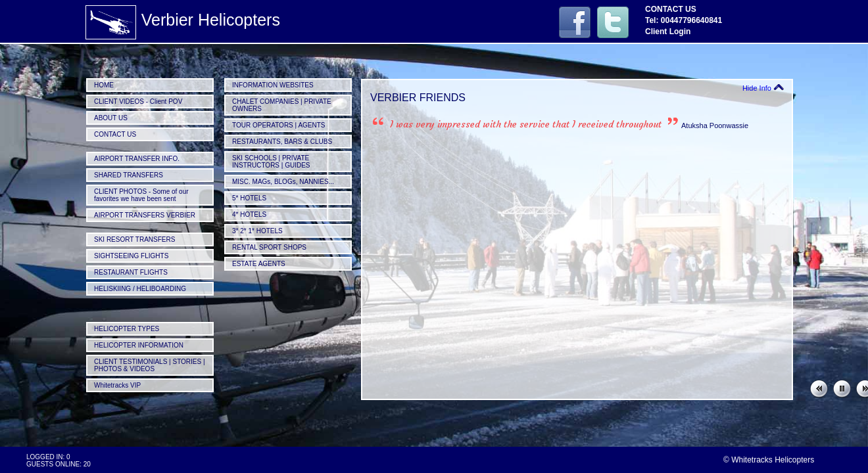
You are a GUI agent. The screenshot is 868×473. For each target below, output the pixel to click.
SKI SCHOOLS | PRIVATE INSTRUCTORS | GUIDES (271, 162)
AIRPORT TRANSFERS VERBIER (145, 215)
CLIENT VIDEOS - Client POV (138, 101)
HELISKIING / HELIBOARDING (140, 289)
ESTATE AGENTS (259, 264)
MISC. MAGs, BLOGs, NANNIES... (283, 182)
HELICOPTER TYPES (127, 329)
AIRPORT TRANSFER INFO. (137, 159)
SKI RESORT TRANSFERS (134, 239)
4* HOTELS (249, 214)
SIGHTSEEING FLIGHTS (131, 256)
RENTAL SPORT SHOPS (269, 247)
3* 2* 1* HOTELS (257, 231)
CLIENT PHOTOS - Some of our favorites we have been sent (141, 195)
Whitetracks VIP (117, 385)
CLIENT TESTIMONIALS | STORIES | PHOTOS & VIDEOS (150, 365)
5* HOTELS (249, 198)
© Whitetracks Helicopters (769, 460)
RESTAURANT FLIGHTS (131, 272)
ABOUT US (111, 118)
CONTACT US (115, 134)
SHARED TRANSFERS (129, 175)
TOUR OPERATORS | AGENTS (279, 125)
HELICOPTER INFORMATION (139, 345)
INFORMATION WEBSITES (273, 85)
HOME (104, 85)
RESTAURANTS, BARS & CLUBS (282, 142)
